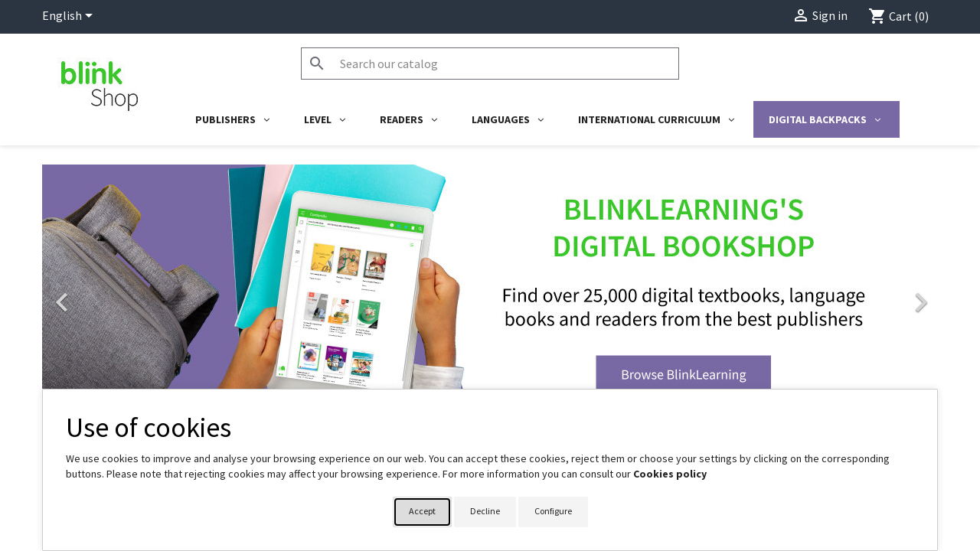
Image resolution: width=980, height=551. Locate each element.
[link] (490, 295)
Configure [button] (553, 511)
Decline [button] (485, 511)
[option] (490, 295)
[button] (109, 295)
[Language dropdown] (70, 17)
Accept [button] (422, 511)
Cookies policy (670, 474)
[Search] (490, 64)
